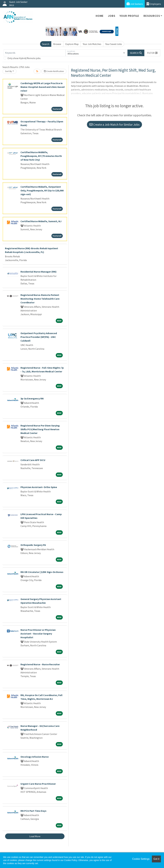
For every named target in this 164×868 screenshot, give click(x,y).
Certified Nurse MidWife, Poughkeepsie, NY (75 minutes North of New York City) (41, 156)
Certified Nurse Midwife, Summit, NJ (41, 221)
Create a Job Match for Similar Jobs (114, 124)
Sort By (9, 71)
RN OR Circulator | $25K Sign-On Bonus (42, 572)
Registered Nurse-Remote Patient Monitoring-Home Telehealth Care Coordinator (40, 299)
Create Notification (54, 71)
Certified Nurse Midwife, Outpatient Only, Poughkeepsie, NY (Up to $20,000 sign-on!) (42, 190)
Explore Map (72, 44)
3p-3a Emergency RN (32, 398)
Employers (154, 4)
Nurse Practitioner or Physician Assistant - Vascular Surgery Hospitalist (38, 634)
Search (46, 44)
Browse (57, 44)
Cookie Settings (141, 859)
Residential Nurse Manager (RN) (39, 272)
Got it (156, 859)
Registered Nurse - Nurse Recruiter (40, 664)
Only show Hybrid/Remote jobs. (24, 58)
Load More (35, 836)
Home (100, 16)
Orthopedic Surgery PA (33, 545)
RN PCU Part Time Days (33, 811)
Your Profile (129, 16)
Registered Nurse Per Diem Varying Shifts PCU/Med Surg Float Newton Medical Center (40, 429)
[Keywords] (35, 53)
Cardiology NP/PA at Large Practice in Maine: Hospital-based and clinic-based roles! (42, 87)
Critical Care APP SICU (33, 460)
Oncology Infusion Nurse (35, 757)
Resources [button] (152, 16)
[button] (152, 53)
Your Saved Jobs (114, 44)
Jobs (112, 16)
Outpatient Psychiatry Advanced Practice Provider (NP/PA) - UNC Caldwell (39, 337)
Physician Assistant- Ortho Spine (39, 487)
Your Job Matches (92, 44)
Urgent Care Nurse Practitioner (38, 784)
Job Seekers (135, 4)
